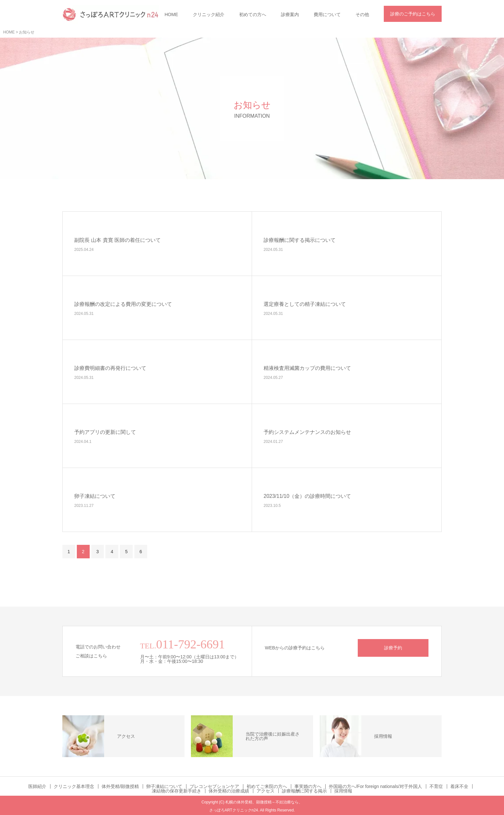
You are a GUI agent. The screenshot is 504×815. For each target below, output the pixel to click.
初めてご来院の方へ (267, 786)
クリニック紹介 (209, 14)
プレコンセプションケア (214, 786)
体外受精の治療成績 (229, 791)
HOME (171, 14)
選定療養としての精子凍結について (305, 304)
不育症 (436, 786)
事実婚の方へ (308, 786)
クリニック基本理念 (74, 786)
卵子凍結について (95, 496)
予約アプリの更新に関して (105, 432)
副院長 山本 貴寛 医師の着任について (117, 240)
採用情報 (343, 791)
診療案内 (290, 14)
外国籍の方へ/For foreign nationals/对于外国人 (375, 786)
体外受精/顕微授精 (120, 786)
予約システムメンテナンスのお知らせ (307, 432)
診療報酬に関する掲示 (304, 791)
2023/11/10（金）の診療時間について (307, 496)
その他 (362, 14)
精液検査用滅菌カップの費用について (307, 368)
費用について (327, 14)
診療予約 (393, 648)
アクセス (265, 791)
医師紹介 (37, 786)
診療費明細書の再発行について (110, 368)
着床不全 (459, 786)
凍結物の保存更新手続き (176, 791)
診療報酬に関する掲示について (300, 240)
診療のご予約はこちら (413, 14)
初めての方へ (253, 14)
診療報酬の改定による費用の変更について (123, 304)
